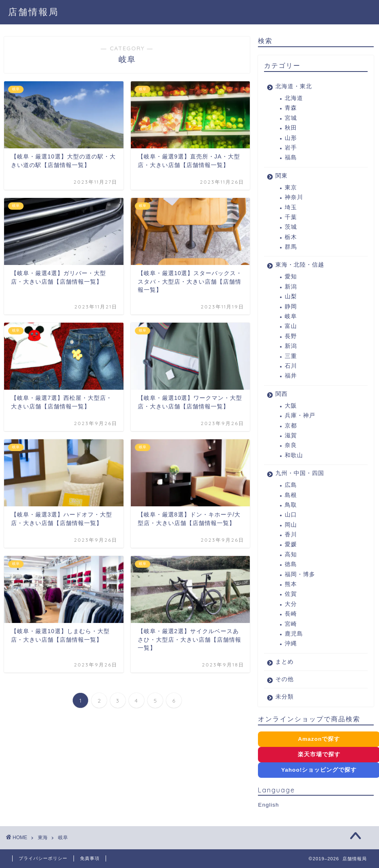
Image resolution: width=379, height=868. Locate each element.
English (269, 805)
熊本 (291, 584)
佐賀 (291, 594)
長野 (291, 336)
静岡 (291, 307)
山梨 (291, 296)
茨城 (291, 227)
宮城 (291, 118)
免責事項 (90, 858)
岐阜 (291, 316)
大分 (291, 604)
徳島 (291, 564)
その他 (285, 679)
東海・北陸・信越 (300, 265)
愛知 (291, 277)
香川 (291, 535)
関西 (282, 394)
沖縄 (291, 643)
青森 (291, 108)
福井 (291, 376)
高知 (291, 554)
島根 (291, 495)
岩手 (291, 148)
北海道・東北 (294, 86)
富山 (291, 326)
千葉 (291, 217)
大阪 (291, 406)
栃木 (291, 237)
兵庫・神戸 (300, 416)
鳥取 (291, 505)
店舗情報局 (34, 12)
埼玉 (291, 207)
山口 (291, 515)
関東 (282, 176)
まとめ (285, 662)
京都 (291, 426)
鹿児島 (294, 634)
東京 (291, 188)
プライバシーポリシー (43, 858)
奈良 (291, 445)
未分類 (285, 697)
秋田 (291, 128)
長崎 (291, 614)
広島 (291, 485)
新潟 (291, 287)
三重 (291, 356)
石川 (291, 366)
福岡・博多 (300, 574)
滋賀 (291, 435)
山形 (291, 138)
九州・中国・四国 (300, 473)
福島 (291, 157)
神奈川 (294, 197)
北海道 (294, 98)
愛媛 (291, 544)
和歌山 (294, 455)
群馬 (291, 247)
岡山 (291, 525)
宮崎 (291, 624)
